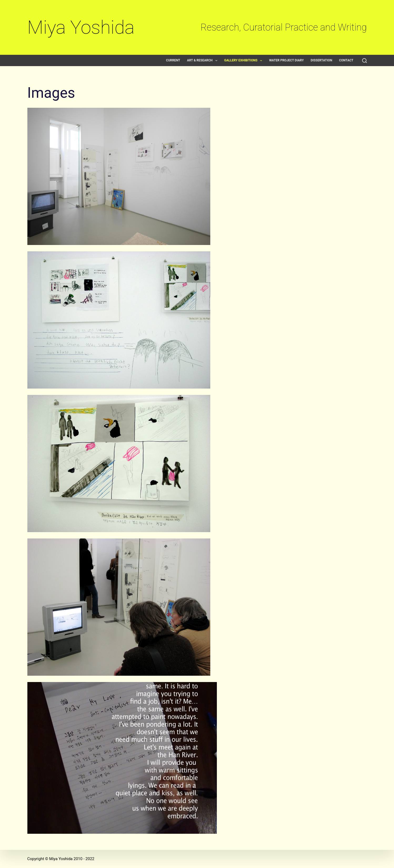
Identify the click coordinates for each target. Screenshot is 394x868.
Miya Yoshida (81, 27)
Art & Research (203, 60)
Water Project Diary (286, 60)
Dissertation (321, 60)
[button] (216, 61)
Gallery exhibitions (244, 60)
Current (173, 60)
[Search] (365, 61)
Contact (346, 60)
